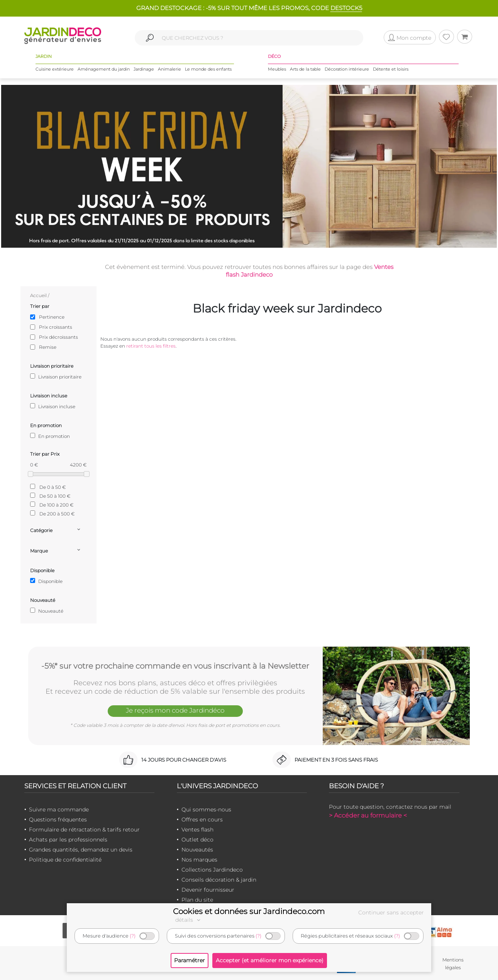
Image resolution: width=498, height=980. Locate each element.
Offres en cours (202, 819)
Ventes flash (197, 830)
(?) (133, 936)
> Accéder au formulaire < (368, 815)
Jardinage (144, 69)
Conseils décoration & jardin (219, 880)
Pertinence (52, 317)
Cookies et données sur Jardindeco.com (249, 911)
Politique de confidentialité (65, 860)
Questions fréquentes (58, 819)
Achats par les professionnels (68, 840)
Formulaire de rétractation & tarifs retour (84, 830)
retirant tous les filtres (151, 346)
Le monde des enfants (208, 69)
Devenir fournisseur (208, 890)
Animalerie (169, 69)
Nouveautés (197, 850)
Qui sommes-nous (206, 809)
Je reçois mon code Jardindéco (175, 710)
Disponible (46, 581)
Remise (48, 347)
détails (189, 920)
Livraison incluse (53, 406)
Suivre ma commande (59, 809)
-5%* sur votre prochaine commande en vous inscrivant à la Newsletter (175, 666)
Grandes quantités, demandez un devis (81, 850)
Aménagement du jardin (104, 69)
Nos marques (199, 860)
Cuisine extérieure (55, 69)
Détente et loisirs (391, 69)
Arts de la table (305, 69)
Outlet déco (197, 840)
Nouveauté (47, 611)
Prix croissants (56, 327)
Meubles (277, 69)
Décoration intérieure (347, 69)
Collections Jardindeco (212, 870)
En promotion (50, 436)
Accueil (38, 295)
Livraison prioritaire (56, 377)
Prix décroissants (58, 337)
